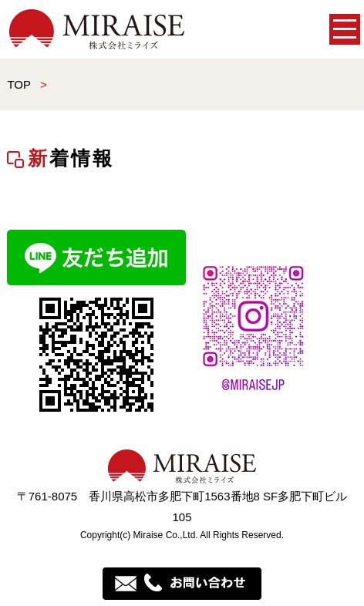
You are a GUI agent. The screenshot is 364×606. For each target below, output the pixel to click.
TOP (19, 84)
